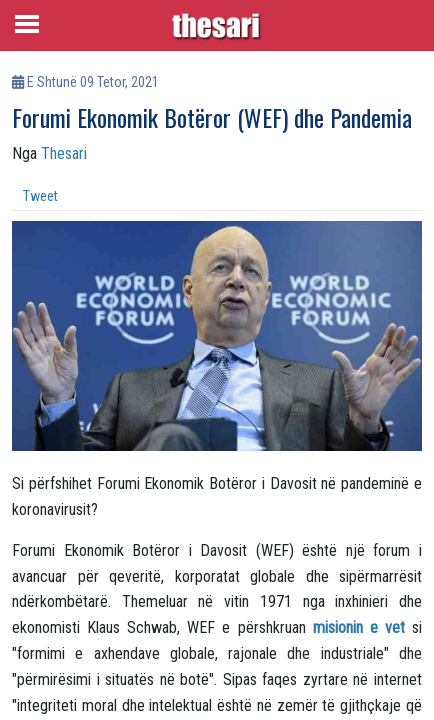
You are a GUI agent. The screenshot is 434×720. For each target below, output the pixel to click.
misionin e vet (359, 627)
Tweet (40, 196)
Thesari (64, 153)
